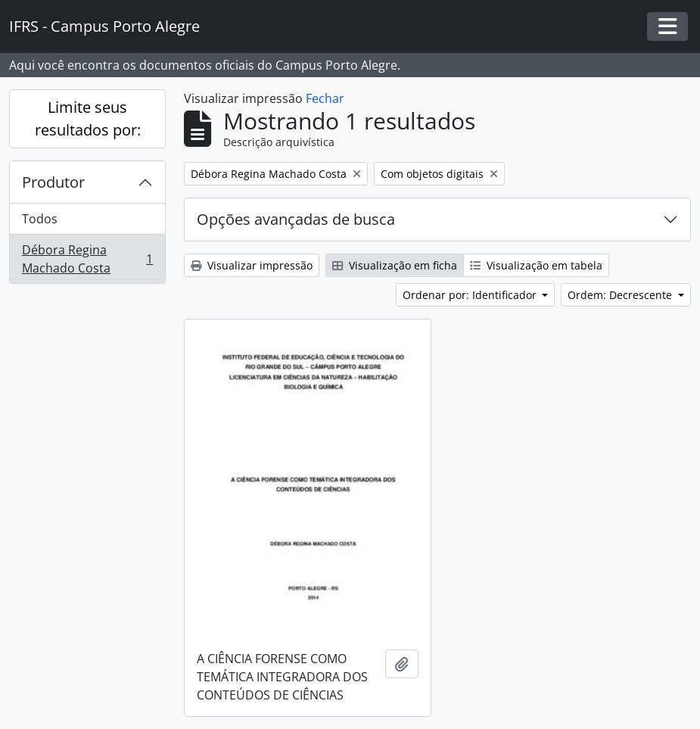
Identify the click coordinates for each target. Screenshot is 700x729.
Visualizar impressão (252, 265)
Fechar (325, 98)
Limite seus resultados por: (88, 118)
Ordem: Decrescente (621, 295)
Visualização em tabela (536, 265)
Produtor (53, 182)
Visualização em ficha (395, 265)
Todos (40, 219)
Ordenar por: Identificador (471, 295)
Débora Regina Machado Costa (87, 259)
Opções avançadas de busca (296, 219)
